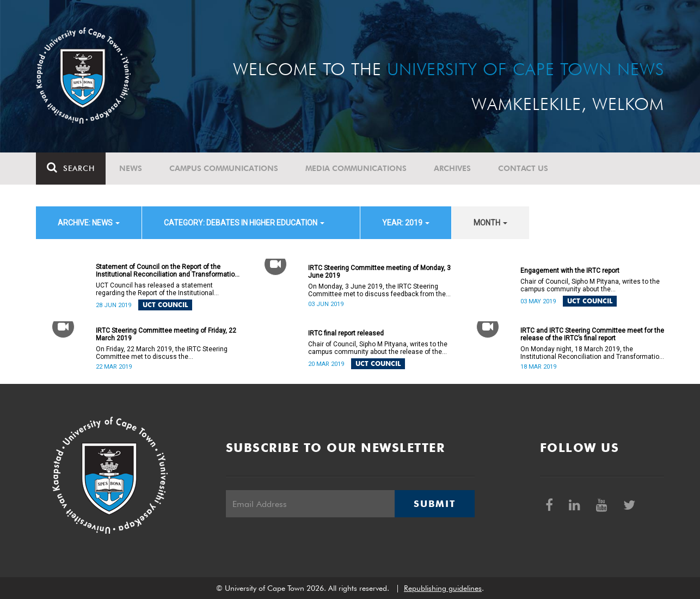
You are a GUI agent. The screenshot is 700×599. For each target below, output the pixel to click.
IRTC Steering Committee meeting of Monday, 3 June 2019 (379, 272)
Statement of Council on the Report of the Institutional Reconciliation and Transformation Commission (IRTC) (167, 271)
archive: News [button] (89, 223)
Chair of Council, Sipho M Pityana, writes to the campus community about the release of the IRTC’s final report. (378, 348)
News (131, 168)
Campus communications (224, 168)
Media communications (356, 168)
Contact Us (523, 168)
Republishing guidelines (443, 588)
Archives (452, 168)
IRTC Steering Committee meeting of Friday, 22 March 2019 (166, 334)
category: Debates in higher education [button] (244, 223)
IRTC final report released (346, 333)
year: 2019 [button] (406, 223)
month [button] (490, 223)
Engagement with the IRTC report (570, 271)
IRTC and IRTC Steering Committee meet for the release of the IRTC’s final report (592, 334)
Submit (434, 504)
